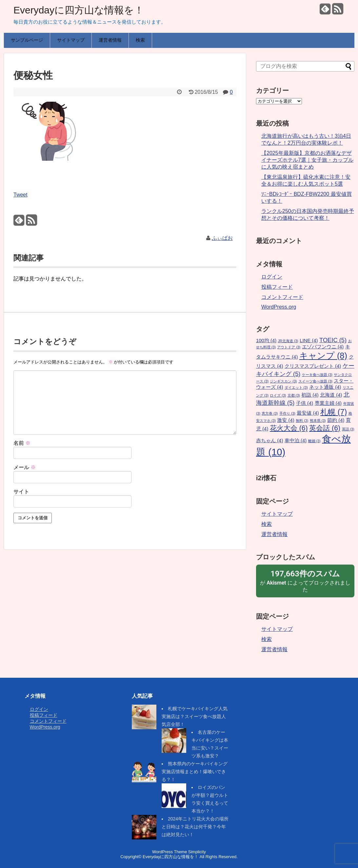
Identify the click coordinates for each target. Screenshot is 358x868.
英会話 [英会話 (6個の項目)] (325, 428)
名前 (22, 443)
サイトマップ (71, 40)
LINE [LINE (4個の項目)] (309, 341)
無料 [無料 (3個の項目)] (302, 421)
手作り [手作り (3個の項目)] (287, 413)
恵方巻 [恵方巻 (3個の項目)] (270, 413)
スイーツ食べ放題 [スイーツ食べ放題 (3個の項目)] (315, 381)
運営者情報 (110, 40)
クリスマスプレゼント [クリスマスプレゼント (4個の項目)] (313, 366)
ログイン (272, 277)
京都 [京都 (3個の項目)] (294, 395)
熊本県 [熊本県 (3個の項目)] (318, 421)
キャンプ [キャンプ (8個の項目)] (323, 356)
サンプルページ (27, 40)
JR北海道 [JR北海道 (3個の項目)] (288, 341)
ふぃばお (222, 238)
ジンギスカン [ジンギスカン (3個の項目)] (283, 381)
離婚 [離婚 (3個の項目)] (314, 441)
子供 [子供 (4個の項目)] (305, 403)
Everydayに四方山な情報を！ (79, 10)
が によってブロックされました (305, 581)
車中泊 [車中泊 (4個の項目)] (296, 441)
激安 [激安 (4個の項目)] (286, 420)
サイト (21, 492)
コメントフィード (282, 297)
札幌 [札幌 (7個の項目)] (334, 412)
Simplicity (197, 852)
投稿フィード (277, 287)
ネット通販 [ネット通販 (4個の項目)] (325, 387)
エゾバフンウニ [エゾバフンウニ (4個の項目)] (323, 347)
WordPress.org (279, 307)
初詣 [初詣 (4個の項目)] (310, 395)
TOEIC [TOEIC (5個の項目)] (333, 340)
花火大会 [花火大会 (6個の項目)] (289, 428)
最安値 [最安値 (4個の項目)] (308, 413)
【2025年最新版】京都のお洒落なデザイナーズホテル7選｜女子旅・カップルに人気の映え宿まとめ (307, 160)
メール (25, 467)
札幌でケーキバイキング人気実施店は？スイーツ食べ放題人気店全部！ (195, 716)
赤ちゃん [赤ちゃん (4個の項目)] (269, 441)
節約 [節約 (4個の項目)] (336, 420)
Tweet (20, 195)
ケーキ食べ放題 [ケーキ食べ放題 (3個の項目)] (317, 375)
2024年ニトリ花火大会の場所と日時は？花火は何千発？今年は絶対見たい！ (195, 827)
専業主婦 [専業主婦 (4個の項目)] (328, 403)
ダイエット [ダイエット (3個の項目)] (296, 387)
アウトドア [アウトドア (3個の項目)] (289, 347)
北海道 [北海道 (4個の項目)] (331, 395)
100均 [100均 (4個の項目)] (266, 341)
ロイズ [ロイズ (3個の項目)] (278, 395)
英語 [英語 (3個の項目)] (348, 429)
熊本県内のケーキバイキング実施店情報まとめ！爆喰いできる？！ (195, 772)
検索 (140, 40)
